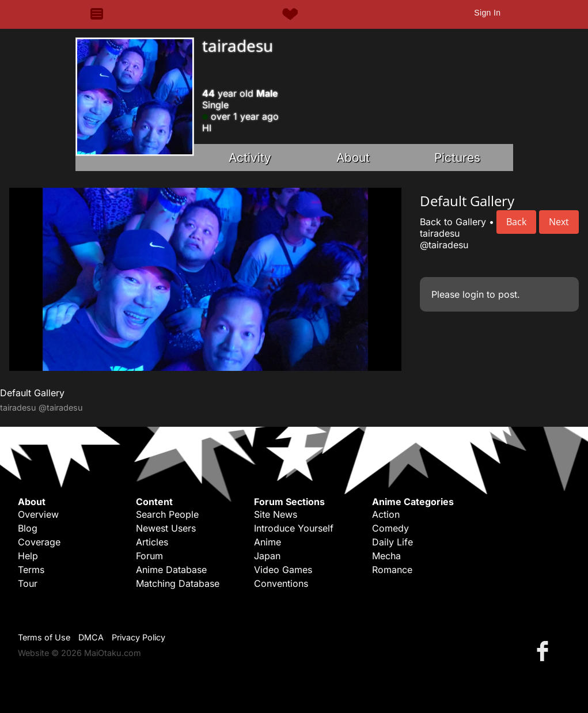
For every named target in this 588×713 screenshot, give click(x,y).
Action (386, 514)
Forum (149, 556)
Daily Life (392, 542)
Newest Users (166, 528)
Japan (267, 556)
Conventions (281, 583)
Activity (250, 158)
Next (559, 222)
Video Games (283, 570)
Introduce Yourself (294, 528)
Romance (392, 570)
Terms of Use (44, 637)
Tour (28, 583)
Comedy (390, 528)
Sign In (487, 13)
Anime (268, 542)
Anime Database (171, 570)
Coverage (39, 542)
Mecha (386, 556)
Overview (38, 514)
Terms (31, 570)
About (353, 158)
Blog (28, 528)
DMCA (91, 637)
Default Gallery (32, 393)
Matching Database (178, 583)
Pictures (457, 158)
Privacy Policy (139, 637)
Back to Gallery (453, 222)
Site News (276, 514)
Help (28, 556)
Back (516, 222)
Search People (167, 514)
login (473, 294)
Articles (152, 542)
